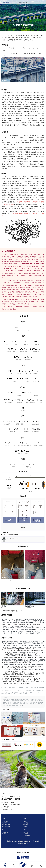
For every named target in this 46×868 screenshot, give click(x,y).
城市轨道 (26, 826)
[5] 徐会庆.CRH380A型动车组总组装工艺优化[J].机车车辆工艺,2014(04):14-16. (21, 626)
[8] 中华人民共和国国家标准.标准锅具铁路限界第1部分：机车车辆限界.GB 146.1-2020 (23, 654)
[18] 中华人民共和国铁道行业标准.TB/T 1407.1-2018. (15, 671)
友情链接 (37, 841)
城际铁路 (26, 825)
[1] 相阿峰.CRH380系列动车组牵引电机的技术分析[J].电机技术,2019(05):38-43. (22, 619)
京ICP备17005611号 (23, 844)
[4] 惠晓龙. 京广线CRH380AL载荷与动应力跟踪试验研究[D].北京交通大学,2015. (21, 624)
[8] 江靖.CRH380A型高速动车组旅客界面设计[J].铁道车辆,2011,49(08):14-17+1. (21, 631)
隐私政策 (26, 841)
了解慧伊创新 (27, 836)
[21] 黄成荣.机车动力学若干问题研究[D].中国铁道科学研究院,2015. (18, 677)
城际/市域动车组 (7, 823)
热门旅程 (5, 834)
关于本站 (21, 705)
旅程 (32, 865)
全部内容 (26, 832)
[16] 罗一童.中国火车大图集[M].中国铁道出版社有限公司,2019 (17, 668)
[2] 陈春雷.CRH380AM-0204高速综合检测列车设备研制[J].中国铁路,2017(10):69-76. (23, 621)
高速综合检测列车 (7, 826)
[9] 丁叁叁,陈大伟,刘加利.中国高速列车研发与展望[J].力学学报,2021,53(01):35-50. (22, 656)
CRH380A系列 (17, 2)
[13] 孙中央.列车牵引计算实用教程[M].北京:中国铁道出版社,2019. (18, 663)
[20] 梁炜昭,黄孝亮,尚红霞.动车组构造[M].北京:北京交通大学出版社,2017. (20, 675)
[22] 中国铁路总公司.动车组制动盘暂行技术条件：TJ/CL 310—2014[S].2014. (21, 678)
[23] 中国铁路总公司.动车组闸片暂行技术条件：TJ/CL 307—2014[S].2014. (20, 680)
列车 (4, 818)
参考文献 (31, 841)
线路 (14, 865)
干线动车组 (5, 821)
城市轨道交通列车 (7, 825)
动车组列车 (9, 2)
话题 (41, 865)
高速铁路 (26, 823)
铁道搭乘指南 (6, 832)
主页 (3, 2)
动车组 (5, 865)
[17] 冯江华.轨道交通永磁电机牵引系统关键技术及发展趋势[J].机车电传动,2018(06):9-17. (24, 670)
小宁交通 (26, 834)
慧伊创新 (19, 853)
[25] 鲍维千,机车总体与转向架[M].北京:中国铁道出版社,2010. (17, 683)
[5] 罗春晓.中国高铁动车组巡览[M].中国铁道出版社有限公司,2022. (18, 649)
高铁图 (25, 821)
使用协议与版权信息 (17, 841)
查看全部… (21, 611)
